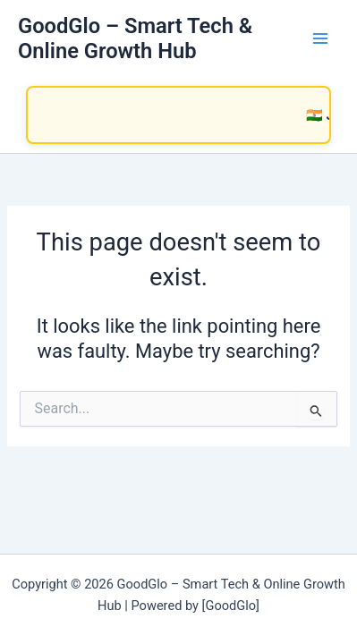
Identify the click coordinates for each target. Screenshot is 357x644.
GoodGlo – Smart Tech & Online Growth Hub (135, 38)
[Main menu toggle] (320, 38)
